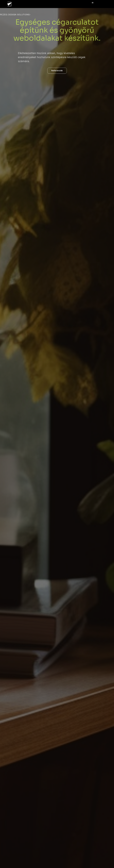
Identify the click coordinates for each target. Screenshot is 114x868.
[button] (93, 3)
